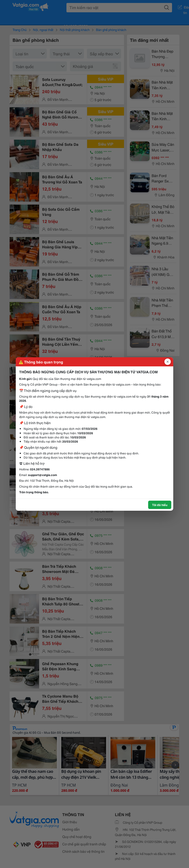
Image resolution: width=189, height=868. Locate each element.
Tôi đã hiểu (160, 505)
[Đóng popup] (168, 362)
